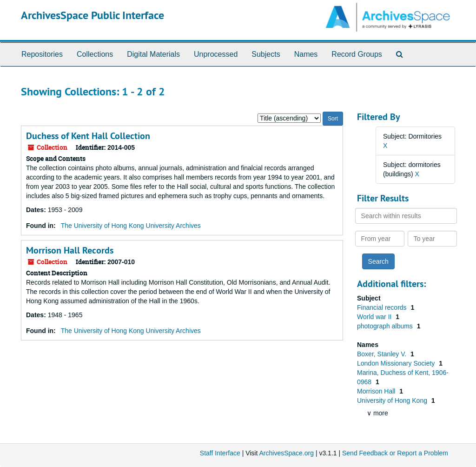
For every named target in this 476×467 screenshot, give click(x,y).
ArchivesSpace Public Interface (93, 15)
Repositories (42, 54)
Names (306, 54)
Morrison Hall (377, 391)
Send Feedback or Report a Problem (395, 453)
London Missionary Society (397, 363)
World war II (375, 317)
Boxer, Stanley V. (383, 354)
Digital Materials (153, 54)
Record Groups (357, 54)
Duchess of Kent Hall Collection (88, 136)
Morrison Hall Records (70, 250)
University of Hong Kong (393, 400)
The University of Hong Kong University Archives (131, 226)
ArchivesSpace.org (286, 453)
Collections (95, 54)
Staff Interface (220, 453)
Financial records (383, 307)
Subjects (266, 54)
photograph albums (386, 326)
